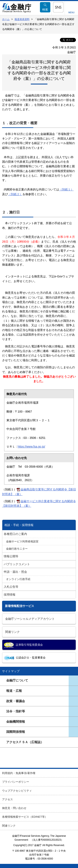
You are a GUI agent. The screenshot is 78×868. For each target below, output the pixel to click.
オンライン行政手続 (18, 579)
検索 (45, 7)
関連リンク (12, 632)
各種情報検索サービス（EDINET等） (25, 817)
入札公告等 (11, 587)
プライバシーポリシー (16, 782)
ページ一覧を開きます (73, 681)
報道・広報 (14, 691)
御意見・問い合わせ (14, 808)
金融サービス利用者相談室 (22, 542)
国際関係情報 (16, 732)
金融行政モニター (17, 549)
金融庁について (17, 680)
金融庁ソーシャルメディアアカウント (30, 619)
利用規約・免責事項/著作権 (19, 773)
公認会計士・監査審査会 (31, 658)
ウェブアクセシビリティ (17, 791)
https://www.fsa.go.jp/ (31, 447)
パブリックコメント (17, 564)
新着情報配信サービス (20, 606)
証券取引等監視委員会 (29, 645)
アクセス (7, 799)
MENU (71, 13)
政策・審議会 (16, 701)
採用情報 (10, 595)
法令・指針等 (16, 711)
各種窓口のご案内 (15, 534)
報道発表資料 (22, 19)
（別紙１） (66, 189)
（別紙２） (15, 194)
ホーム (6, 19)
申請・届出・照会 (15, 572)
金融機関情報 (16, 722)
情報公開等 (11, 556)
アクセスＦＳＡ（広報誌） (25, 742)
